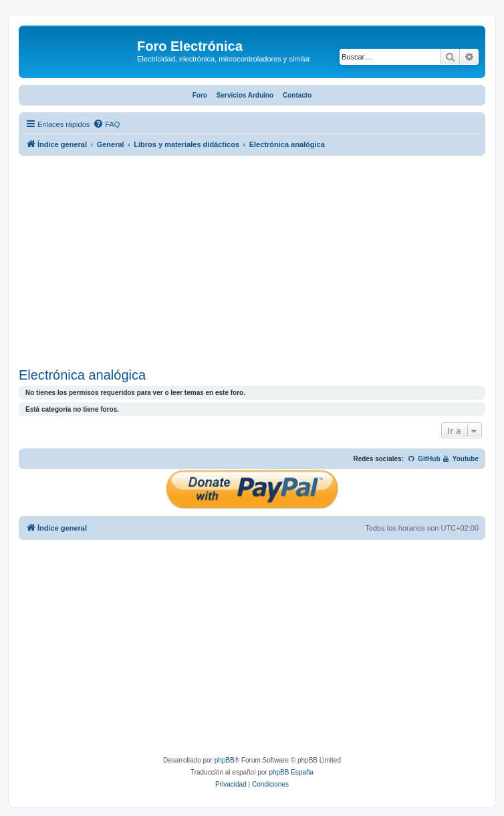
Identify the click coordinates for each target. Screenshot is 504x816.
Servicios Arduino (245, 95)
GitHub (424, 459)
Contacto (297, 95)
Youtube (460, 459)
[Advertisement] (252, 263)
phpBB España (291, 772)
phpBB (225, 760)
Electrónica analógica (82, 375)
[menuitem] (106, 124)
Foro (200, 95)
